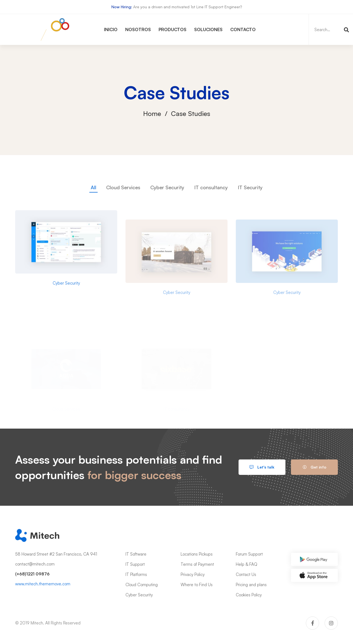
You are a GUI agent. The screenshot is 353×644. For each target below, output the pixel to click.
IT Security (250, 187)
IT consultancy (211, 187)
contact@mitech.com (35, 564)
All (93, 187)
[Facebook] (312, 623)
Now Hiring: (122, 7)
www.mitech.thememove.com (43, 584)
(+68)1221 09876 (32, 574)
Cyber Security (167, 187)
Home (152, 113)
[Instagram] (331, 623)
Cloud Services (123, 187)
